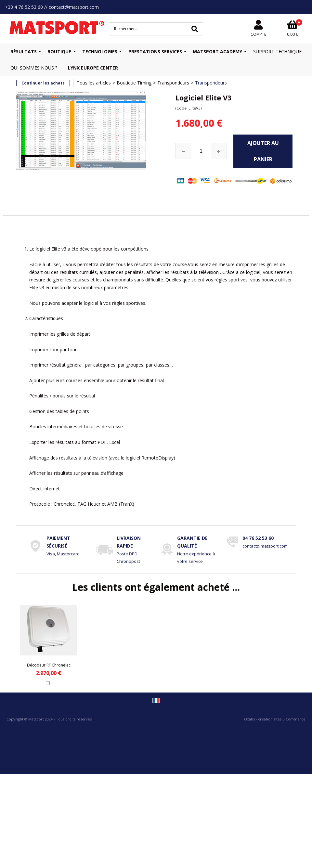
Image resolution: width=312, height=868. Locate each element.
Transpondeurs (173, 83)
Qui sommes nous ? (34, 68)
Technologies (100, 52)
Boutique (59, 52)
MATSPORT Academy (217, 52)
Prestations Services (155, 52)
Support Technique (277, 52)
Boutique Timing (134, 83)
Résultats (24, 52)
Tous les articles (94, 83)
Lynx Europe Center (93, 68)
